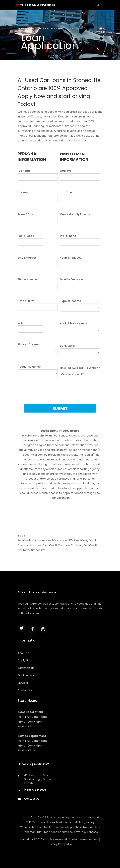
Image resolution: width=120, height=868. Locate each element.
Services (23, 683)
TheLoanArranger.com (84, 839)
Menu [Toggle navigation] (100, 5)
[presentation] (60, 393)
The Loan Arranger (35, 5)
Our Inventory (27, 675)
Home (22, 28)
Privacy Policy (57, 844)
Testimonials (26, 668)
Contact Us (25, 690)
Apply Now (25, 660)
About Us (24, 653)
